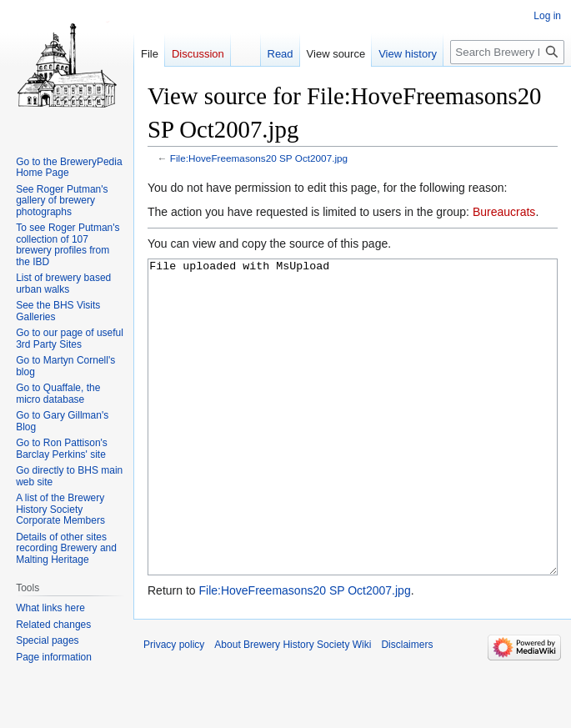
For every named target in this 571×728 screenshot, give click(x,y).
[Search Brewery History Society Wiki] (507, 52)
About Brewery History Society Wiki (293, 707)
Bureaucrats (504, 212)
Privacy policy (174, 707)
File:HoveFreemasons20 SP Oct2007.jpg (259, 158)
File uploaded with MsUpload (353, 448)
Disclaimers (407, 707)
